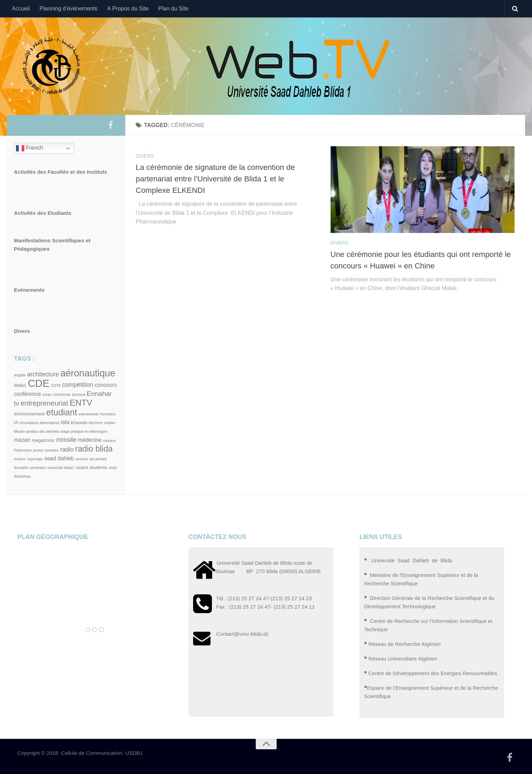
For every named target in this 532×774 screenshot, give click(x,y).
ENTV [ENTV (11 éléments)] (81, 403)
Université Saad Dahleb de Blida (411, 560)
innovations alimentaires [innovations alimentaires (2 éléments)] (40, 423)
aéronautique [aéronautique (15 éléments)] (88, 373)
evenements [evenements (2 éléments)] (89, 414)
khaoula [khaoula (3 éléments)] (79, 423)
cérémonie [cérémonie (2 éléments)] (62, 394)
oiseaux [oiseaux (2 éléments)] (109, 440)
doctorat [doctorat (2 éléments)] (78, 394)
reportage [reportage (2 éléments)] (35, 459)
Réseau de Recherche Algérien (405, 644)
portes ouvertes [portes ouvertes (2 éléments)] (46, 450)
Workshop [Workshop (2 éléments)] (22, 476)
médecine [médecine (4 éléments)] (90, 440)
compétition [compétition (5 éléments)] (77, 385)
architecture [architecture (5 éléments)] (43, 374)
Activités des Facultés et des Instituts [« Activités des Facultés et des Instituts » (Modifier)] (61, 172)
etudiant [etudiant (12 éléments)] (62, 412)
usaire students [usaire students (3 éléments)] (91, 467)
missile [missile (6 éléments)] (66, 440)
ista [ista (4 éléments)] (65, 422)
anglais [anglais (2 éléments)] (20, 375)
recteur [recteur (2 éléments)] (20, 459)
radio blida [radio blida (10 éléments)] (94, 449)
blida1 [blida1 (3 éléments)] (20, 385)
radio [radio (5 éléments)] (67, 449)
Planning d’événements (69, 9)
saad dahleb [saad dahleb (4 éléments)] (59, 458)
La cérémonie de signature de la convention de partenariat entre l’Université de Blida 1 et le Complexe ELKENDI (215, 179)
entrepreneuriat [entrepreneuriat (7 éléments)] (44, 403)
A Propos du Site (128, 9)
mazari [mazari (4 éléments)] (22, 440)
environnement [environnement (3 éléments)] (29, 414)
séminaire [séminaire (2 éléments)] (38, 468)
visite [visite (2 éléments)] (113, 468)
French (30, 148)
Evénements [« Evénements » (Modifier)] (29, 290)
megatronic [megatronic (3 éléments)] (43, 440)
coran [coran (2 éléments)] (47, 394)
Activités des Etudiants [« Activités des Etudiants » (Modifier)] (43, 213)
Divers (145, 156)
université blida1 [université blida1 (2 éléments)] (61, 468)
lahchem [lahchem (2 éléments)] (96, 423)
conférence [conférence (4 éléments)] (27, 394)
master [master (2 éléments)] (110, 423)
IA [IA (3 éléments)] (16, 423)
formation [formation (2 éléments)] (108, 414)
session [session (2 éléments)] (82, 459)
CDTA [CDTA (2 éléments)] (56, 385)
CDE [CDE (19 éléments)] (39, 383)
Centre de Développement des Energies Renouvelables (433, 673)
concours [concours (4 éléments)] (106, 385)
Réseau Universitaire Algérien (403, 659)
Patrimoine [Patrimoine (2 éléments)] (23, 450)
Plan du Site (173, 9)
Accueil (21, 9)
